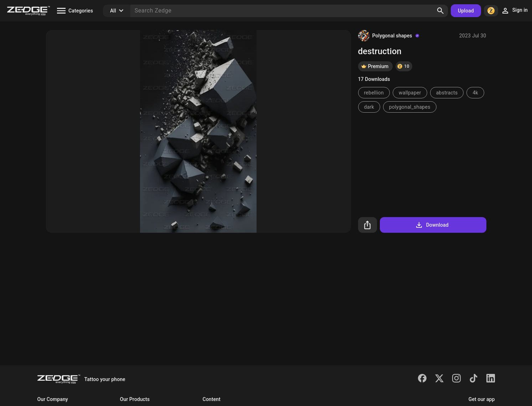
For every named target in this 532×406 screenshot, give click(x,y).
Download (432, 225)
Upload (466, 11)
